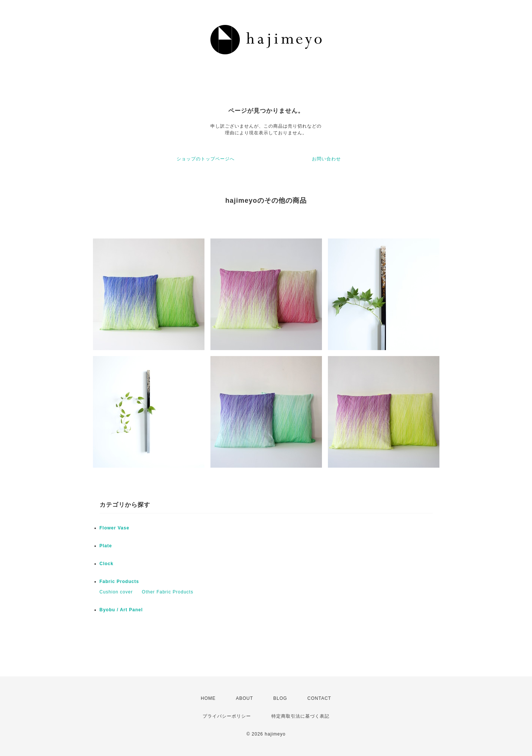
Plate (106, 546)
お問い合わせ (326, 159)
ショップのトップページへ (206, 159)
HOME (208, 698)
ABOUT (244, 698)
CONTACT (319, 698)
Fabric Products (119, 582)
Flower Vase (115, 528)
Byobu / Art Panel (121, 610)
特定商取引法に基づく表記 (300, 716)
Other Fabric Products (168, 592)
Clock (107, 564)
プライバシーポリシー (227, 716)
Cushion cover (116, 592)
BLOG (280, 698)
